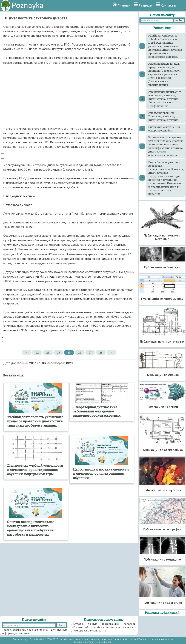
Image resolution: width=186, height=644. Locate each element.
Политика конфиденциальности (156, 639)
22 (37, 352)
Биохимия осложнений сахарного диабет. (164, 129)
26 (80, 352)
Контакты (168, 5)
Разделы (146, 5)
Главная (124, 5)
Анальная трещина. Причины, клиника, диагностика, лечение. (164, 116)
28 (101, 352)
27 (90, 352)
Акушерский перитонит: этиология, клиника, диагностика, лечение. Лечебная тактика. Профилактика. (165, 99)
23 (48, 352)
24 (58, 352)
